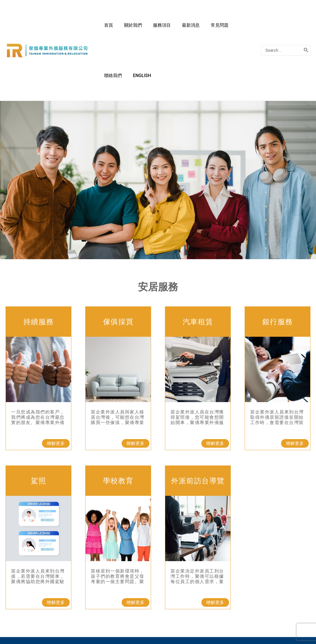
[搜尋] (306, 28)
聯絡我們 (233, 28)
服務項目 (163, 28)
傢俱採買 (118, 277)
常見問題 (210, 28)
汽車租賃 (198, 277)
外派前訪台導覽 (198, 436)
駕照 (38, 436)
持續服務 (39, 277)
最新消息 (186, 28)
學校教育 (118, 436)
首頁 (121, 28)
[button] (56, 399)
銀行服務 (278, 277)
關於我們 (140, 28)
